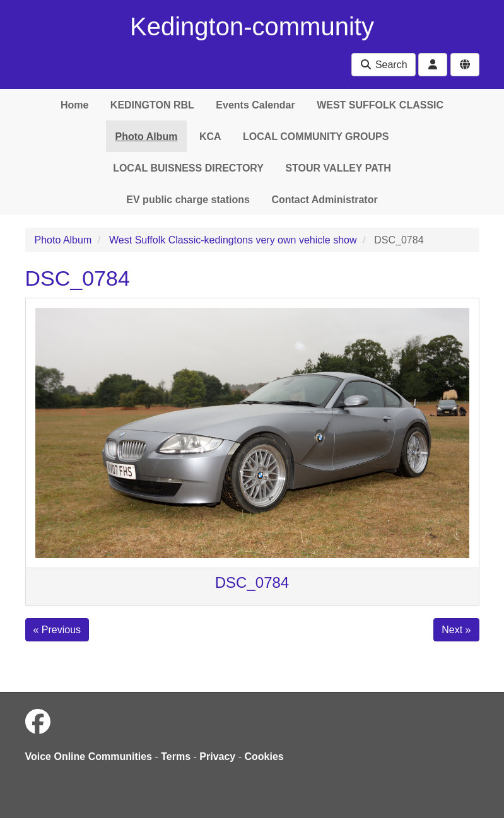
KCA (210, 137)
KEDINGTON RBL (152, 105)
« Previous (57, 630)
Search (383, 65)
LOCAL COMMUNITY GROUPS (316, 137)
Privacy (217, 757)
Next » (456, 630)
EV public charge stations (188, 200)
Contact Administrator (324, 200)
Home (74, 105)
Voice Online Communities (89, 757)
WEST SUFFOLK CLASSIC (380, 105)
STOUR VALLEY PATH (338, 168)
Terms (176, 757)
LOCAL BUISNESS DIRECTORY (188, 168)
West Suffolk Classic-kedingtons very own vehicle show (233, 240)
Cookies (264, 757)
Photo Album (147, 137)
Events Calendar (255, 105)
